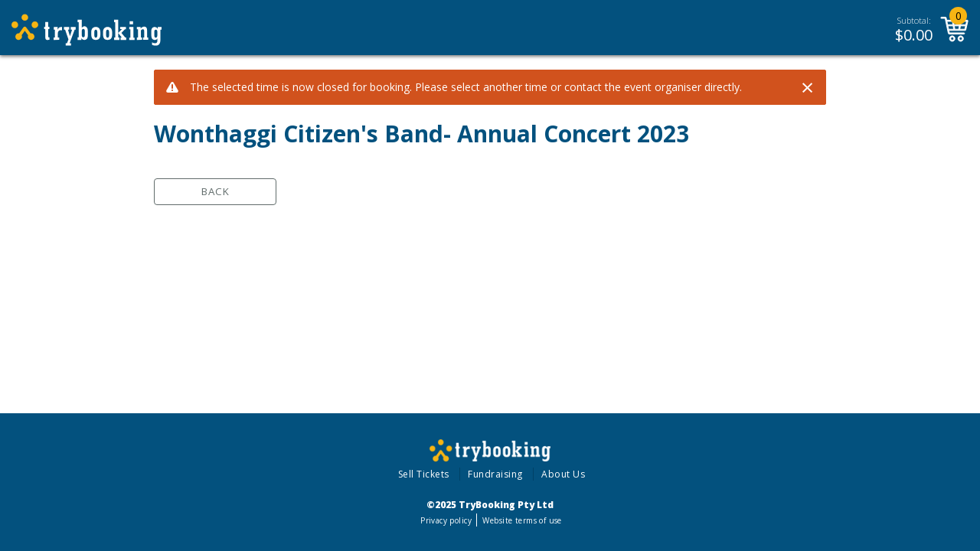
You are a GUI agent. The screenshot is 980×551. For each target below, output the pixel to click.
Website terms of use (522, 520)
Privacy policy (446, 520)
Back (216, 191)
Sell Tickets (424, 474)
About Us (563, 474)
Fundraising (495, 474)
